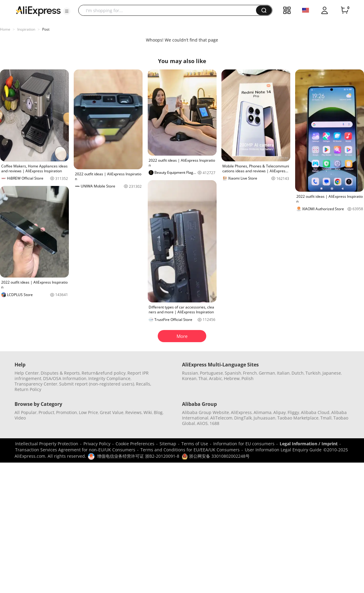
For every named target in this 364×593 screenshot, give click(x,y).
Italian (283, 373)
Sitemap (168, 444)
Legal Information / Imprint (309, 444)
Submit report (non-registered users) (97, 384)
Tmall (326, 418)
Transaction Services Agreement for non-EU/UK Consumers (75, 450)
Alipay (280, 412)
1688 (214, 423)
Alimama (263, 412)
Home (5, 29)
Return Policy (28, 389)
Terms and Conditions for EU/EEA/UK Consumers (190, 450)
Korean (189, 378)
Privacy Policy (97, 444)
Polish (248, 378)
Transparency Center (36, 384)
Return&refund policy (104, 373)
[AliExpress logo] (38, 11)
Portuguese (211, 373)
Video (20, 418)
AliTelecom (221, 418)
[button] (67, 11)
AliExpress (241, 412)
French (250, 373)
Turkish (313, 373)
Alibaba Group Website (206, 412)
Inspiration (26, 29)
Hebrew (232, 378)
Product (46, 412)
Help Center (27, 373)
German (267, 373)
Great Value (112, 412)
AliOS (202, 423)
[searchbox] (169, 10)
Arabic (216, 378)
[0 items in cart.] (345, 10)
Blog (158, 412)
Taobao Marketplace (298, 418)
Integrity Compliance (109, 378)
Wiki (148, 412)
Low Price (88, 412)
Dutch (298, 373)
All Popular (26, 412)
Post (46, 29)
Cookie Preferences (135, 444)
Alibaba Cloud (315, 412)
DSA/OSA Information (65, 378)
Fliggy (293, 412)
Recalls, (144, 384)
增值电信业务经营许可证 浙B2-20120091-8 (138, 456)
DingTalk (243, 418)
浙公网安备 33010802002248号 (216, 456)
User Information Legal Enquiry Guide (283, 450)
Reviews (133, 412)
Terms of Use (195, 444)
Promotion (67, 412)
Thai (203, 378)
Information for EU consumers (244, 444)
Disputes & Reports (60, 373)
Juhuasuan (265, 418)
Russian (190, 373)
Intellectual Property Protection (47, 444)
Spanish (233, 373)
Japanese (332, 373)
